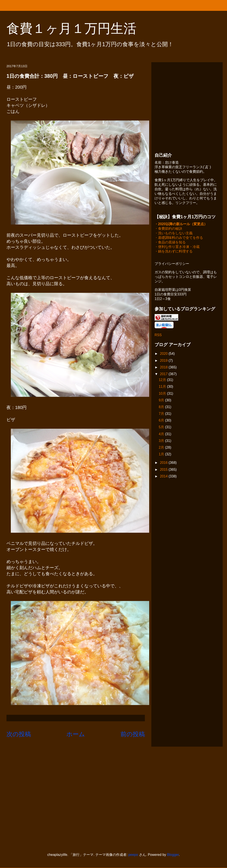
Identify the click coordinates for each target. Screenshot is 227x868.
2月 (162, 448)
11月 (163, 387)
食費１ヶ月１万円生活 (78, 28)
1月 (162, 455)
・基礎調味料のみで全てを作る (179, 238)
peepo (133, 855)
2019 (164, 361)
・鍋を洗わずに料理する (174, 252)
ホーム (76, 734)
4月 (162, 434)
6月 (162, 421)
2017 (164, 374)
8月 (162, 407)
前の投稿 (133, 734)
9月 (162, 401)
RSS (158, 335)
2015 (164, 470)
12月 (163, 380)
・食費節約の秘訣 (168, 229)
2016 (164, 463)
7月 (162, 414)
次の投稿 (19, 734)
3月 (162, 441)
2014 (164, 477)
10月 (163, 394)
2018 (164, 368)
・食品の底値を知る (170, 243)
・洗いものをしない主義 (174, 234)
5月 (162, 427)
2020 (164, 354)
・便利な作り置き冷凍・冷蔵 (177, 247)
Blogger (173, 855)
